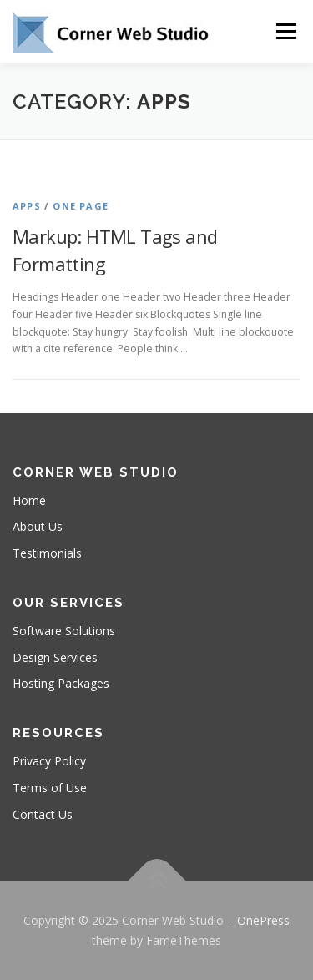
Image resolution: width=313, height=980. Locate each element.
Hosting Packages (61, 683)
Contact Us (43, 814)
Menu (285, 31)
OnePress (263, 920)
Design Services (55, 657)
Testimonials (47, 553)
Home (29, 500)
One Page (81, 206)
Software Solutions (64, 631)
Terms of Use (50, 788)
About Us (38, 526)
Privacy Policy (49, 761)
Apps (27, 206)
